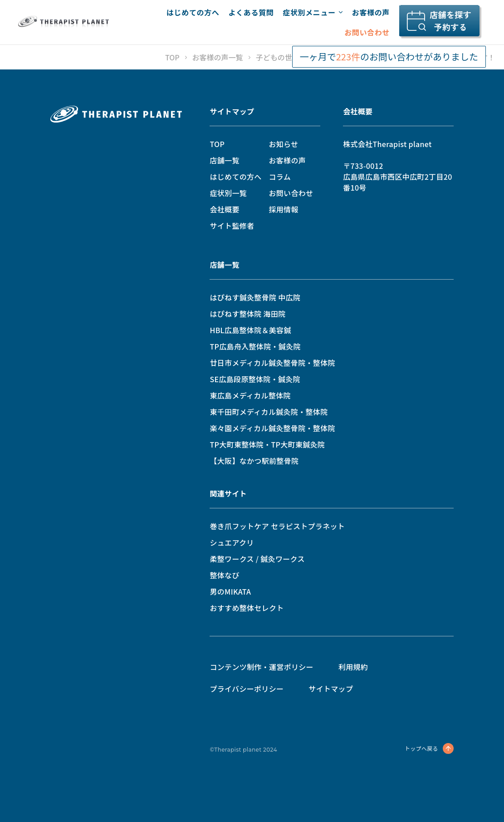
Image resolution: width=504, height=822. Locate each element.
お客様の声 (371, 12)
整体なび (224, 575)
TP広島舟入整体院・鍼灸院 (255, 346)
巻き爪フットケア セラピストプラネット (277, 526)
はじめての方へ (193, 12)
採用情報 (283, 209)
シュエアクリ (232, 542)
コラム (279, 177)
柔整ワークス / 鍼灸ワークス (257, 559)
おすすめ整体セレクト (247, 608)
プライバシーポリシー (247, 689)
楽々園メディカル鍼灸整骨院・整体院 (272, 428)
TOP (172, 57)
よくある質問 (251, 12)
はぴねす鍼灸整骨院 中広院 (255, 297)
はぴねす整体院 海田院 (247, 314)
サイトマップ (232, 111)
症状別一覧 (228, 193)
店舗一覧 (224, 160)
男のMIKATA (230, 591)
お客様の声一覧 (218, 57)
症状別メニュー (313, 12)
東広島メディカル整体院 (250, 395)
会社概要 (224, 209)
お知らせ (283, 144)
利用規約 (353, 667)
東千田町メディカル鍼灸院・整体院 (269, 412)
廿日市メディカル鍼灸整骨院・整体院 (272, 363)
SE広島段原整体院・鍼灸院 (255, 379)
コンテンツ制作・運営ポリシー (261, 667)
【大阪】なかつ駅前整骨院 (254, 461)
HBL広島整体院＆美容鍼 (250, 330)
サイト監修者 (232, 226)
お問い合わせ (367, 32)
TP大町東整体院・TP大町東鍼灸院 (267, 444)
